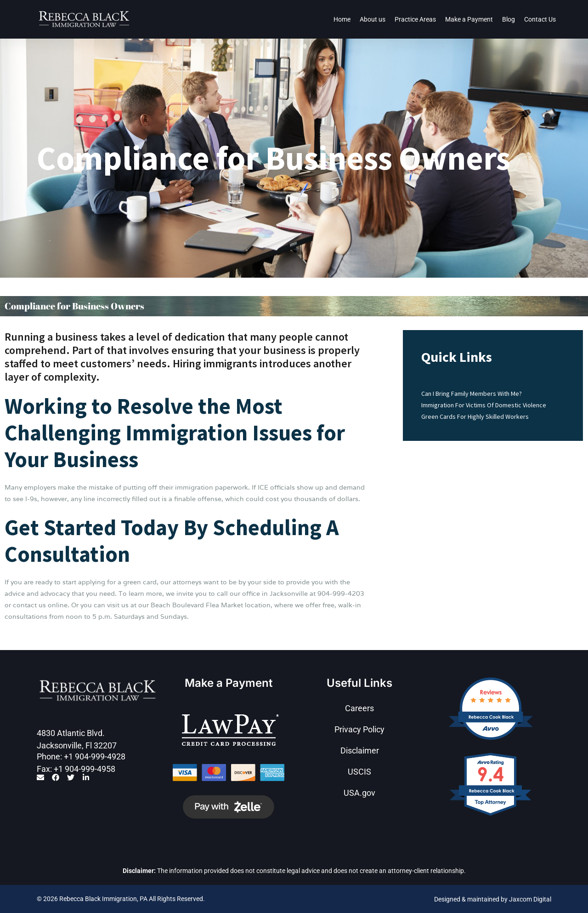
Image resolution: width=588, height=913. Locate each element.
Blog (509, 19)
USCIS (359, 772)
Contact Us (540, 19)
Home (342, 19)
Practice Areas (415, 19)
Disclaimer (360, 750)
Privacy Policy (359, 729)
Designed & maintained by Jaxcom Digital (493, 899)
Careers (359, 708)
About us (373, 19)
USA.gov (359, 793)
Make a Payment (469, 19)
